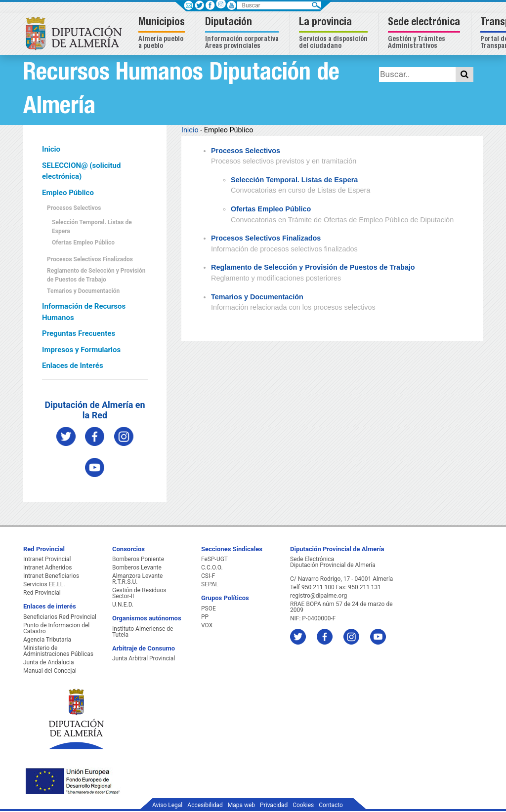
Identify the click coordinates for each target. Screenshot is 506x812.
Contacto (331, 805)
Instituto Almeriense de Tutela (143, 632)
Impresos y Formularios (81, 350)
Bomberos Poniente (138, 559)
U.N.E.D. (123, 605)
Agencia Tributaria (47, 640)
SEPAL (210, 584)
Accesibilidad (205, 805)
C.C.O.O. (212, 568)
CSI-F (208, 576)
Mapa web (241, 805)
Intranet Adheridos (47, 568)
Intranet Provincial (47, 559)
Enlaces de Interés (73, 365)
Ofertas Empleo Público (83, 243)
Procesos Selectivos (74, 208)
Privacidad (274, 805)
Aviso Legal (167, 805)
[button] (163, 34)
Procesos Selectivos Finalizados (90, 259)
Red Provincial (42, 593)
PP (205, 617)
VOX (207, 625)
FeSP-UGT (214, 559)
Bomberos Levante (137, 568)
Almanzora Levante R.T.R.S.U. (137, 579)
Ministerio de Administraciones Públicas (58, 651)
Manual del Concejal (50, 671)
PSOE (209, 609)
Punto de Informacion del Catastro (56, 628)
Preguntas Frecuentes (79, 333)
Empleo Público (68, 193)
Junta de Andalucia (48, 662)
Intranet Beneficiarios (51, 576)
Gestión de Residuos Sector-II (139, 593)
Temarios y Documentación (83, 291)
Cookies (303, 805)
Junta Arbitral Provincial (144, 658)
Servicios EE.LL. (44, 584)
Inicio (51, 149)
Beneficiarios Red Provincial (60, 617)
